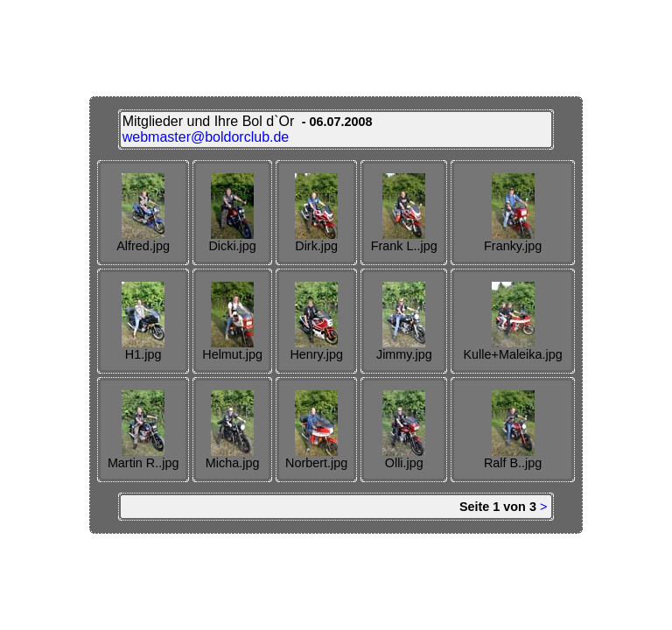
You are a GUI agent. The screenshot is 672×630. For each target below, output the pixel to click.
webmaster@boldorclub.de (206, 137)
